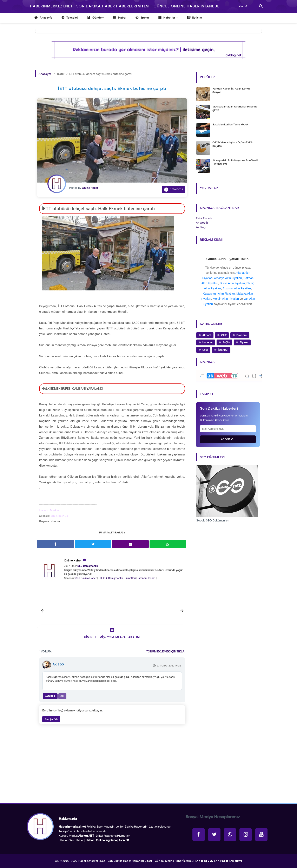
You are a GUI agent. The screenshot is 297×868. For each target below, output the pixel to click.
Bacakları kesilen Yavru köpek (230, 124)
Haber (80, 840)
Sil (62, 696)
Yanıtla (50, 696)
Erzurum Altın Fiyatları (237, 288)
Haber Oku (67, 840)
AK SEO (58, 664)
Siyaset (244, 342)
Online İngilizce (106, 840)
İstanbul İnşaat (147, 578)
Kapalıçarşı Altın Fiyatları (219, 294)
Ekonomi (242, 335)
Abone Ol (228, 439)
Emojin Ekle (51, 719)
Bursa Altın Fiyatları (232, 283)
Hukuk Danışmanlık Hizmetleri (118, 578)
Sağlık (226, 342)
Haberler (208, 342)
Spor (205, 350)
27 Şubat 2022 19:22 (169, 666)
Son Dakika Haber (86, 578)
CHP (224, 335)
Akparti (207, 335)
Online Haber (73, 561)
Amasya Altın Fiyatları (228, 278)
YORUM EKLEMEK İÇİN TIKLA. (166, 652)
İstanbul (223, 350)
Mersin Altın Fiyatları (226, 299)
